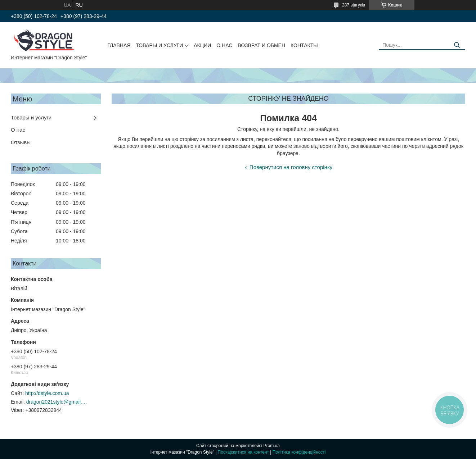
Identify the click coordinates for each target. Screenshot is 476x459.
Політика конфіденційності (299, 452)
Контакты (304, 45)
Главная (119, 45)
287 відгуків (354, 5)
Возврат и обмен (261, 45)
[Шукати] (457, 45)
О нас (224, 45)
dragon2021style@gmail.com (57, 402)
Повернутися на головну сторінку (291, 167)
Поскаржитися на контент (243, 452)
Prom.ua (272, 446)
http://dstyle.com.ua (47, 393)
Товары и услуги (159, 45)
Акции (202, 45)
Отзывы (21, 142)
